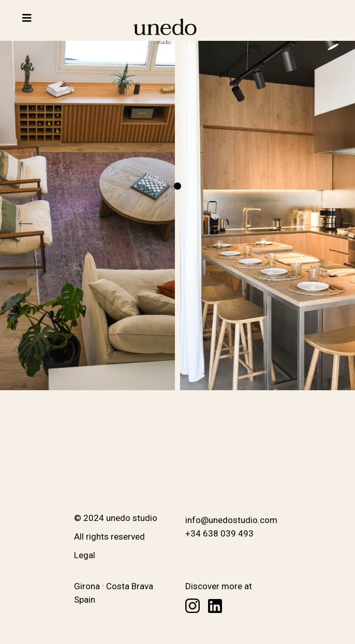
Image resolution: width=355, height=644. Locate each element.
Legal (85, 555)
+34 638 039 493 (219, 533)
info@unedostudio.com (231, 520)
